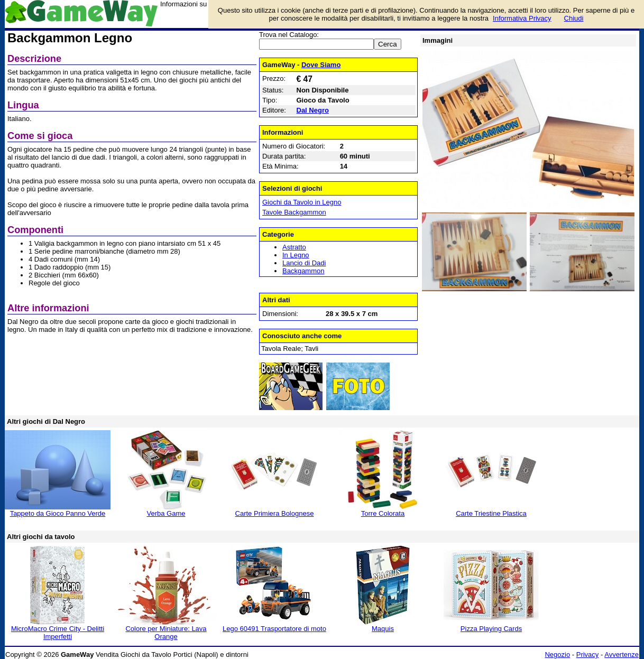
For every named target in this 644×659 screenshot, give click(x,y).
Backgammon (303, 271)
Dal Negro (313, 110)
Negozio (557, 655)
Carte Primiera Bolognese (275, 513)
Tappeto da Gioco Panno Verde (58, 513)
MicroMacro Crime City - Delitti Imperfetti (58, 633)
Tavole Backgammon (294, 212)
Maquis (383, 629)
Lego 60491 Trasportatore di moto (274, 629)
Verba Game (166, 513)
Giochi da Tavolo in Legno (302, 202)
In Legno (296, 255)
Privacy (588, 655)
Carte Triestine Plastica (491, 513)
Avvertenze (622, 655)
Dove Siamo (321, 65)
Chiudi (574, 18)
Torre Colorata (383, 513)
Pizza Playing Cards (491, 629)
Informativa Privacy (522, 18)
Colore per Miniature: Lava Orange (166, 633)
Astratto (294, 247)
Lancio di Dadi (304, 263)
